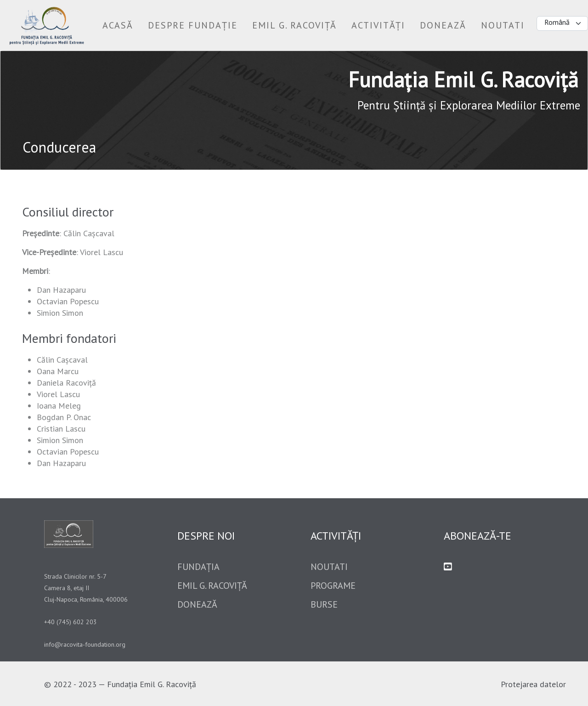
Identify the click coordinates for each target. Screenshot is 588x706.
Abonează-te (478, 536)
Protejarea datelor (533, 684)
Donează (197, 604)
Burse (324, 604)
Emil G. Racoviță (212, 586)
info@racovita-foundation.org (85, 644)
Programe (333, 586)
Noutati (329, 567)
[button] (193, 25)
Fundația (198, 567)
